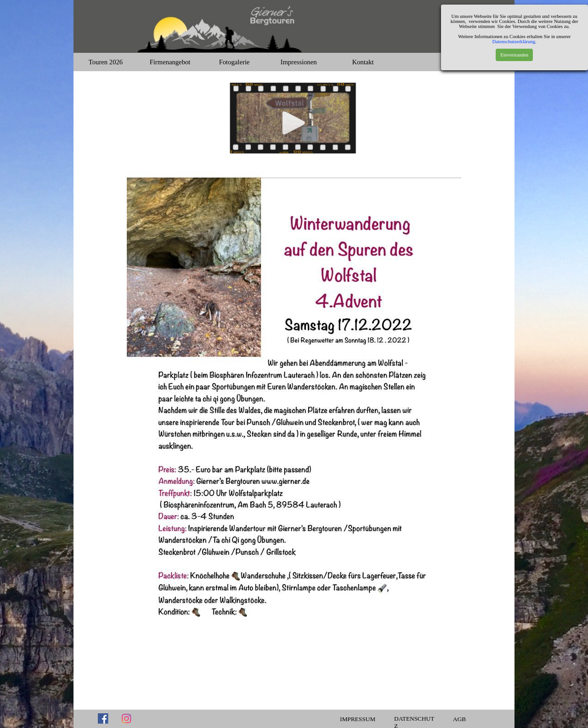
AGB (459, 719)
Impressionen (299, 62)
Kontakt (363, 62)
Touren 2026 (106, 62)
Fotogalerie (235, 62)
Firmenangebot (170, 62)
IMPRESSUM (358, 719)
